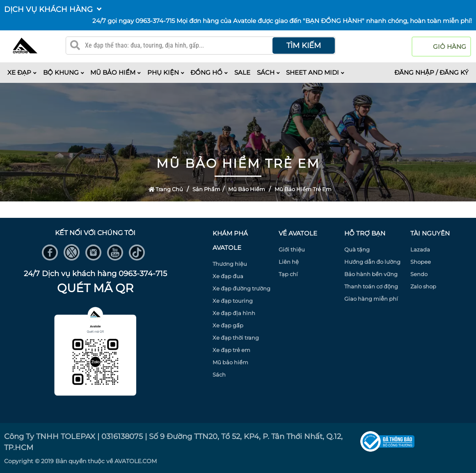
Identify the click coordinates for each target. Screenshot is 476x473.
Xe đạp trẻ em (231, 350)
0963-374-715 (155, 21)
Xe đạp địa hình (234, 313)
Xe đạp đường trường (241, 288)
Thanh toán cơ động (371, 286)
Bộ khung (64, 72)
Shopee (421, 262)
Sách (268, 72)
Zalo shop (423, 286)
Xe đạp (22, 72)
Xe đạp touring (233, 301)
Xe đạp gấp (228, 325)
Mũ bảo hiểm (116, 72)
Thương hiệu (230, 264)
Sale (242, 72)
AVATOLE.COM (136, 461)
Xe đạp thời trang (236, 338)
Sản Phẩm (206, 189)
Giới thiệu (292, 249)
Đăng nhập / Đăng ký (431, 72)
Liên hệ (289, 262)
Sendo (419, 274)
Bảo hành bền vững (371, 274)
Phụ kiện (166, 72)
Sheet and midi (315, 72)
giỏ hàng (450, 47)
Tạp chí (288, 274)
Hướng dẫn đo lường (372, 262)
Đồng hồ (209, 72)
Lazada (420, 249)
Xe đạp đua (228, 276)
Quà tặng (357, 249)
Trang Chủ (166, 189)
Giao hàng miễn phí (371, 299)
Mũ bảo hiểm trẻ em (303, 189)
